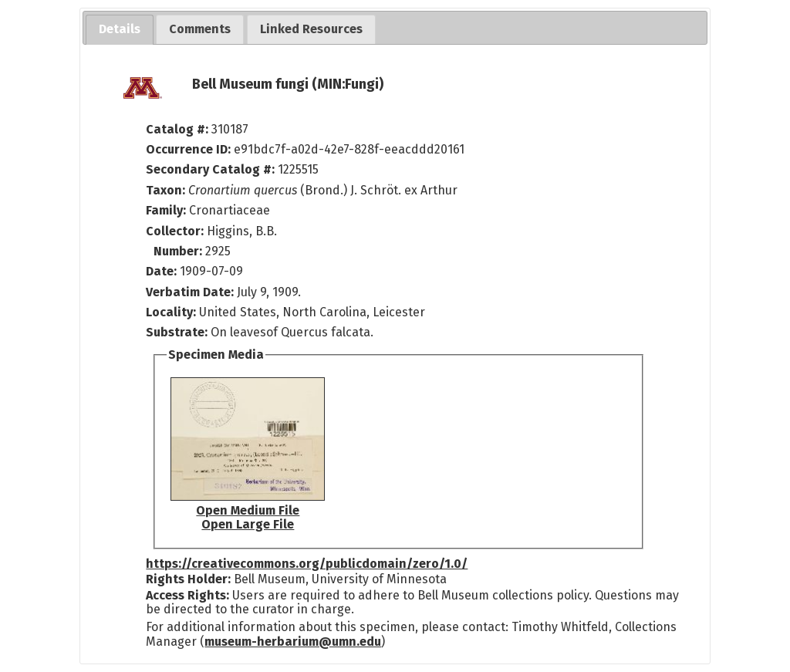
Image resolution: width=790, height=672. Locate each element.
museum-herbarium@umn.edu (293, 642)
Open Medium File (248, 510)
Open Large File (248, 524)
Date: (161, 271)
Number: (179, 251)
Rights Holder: (188, 579)
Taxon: (165, 190)
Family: (166, 210)
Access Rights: (187, 595)
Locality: (171, 312)
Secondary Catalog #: (210, 169)
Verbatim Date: (190, 292)
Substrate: (178, 332)
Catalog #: (179, 129)
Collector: (176, 231)
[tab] (120, 30)
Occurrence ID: (190, 149)
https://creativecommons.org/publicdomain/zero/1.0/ (307, 564)
